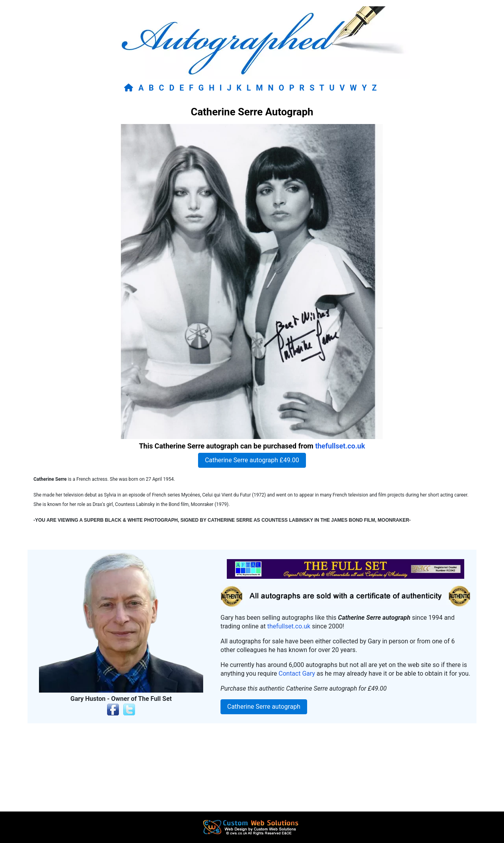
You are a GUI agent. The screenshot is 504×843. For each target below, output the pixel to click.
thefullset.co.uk (340, 446)
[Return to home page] (130, 88)
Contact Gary (297, 673)
